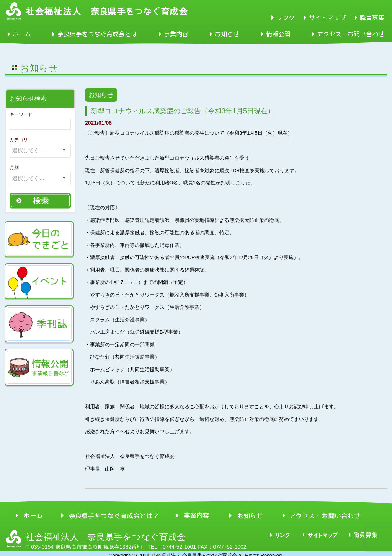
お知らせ (227, 34)
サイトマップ (327, 18)
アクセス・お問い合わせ (351, 34)
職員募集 (372, 18)
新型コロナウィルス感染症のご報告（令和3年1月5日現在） (183, 111)
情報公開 (278, 34)
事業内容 (176, 34)
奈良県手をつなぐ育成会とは (97, 34)
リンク (286, 18)
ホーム (22, 34)
